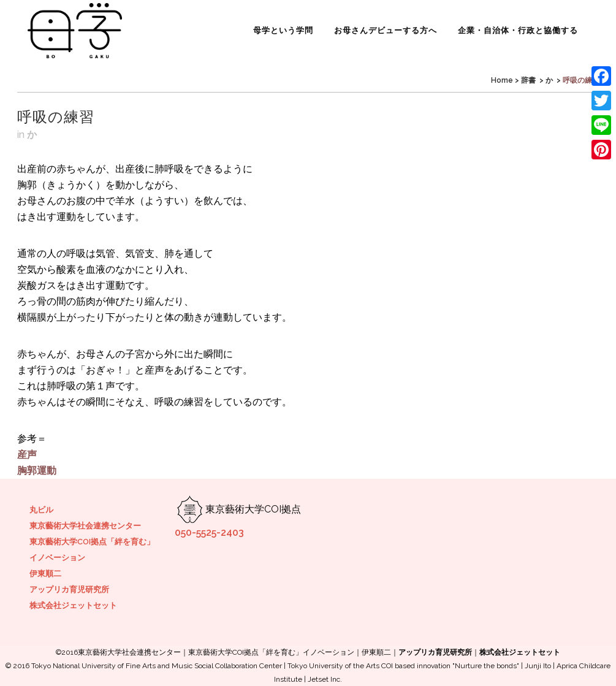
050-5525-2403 (209, 532)
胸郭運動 (37, 471)
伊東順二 (45, 574)
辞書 (528, 80)
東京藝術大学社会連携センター (85, 526)
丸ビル (41, 510)
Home (502, 80)
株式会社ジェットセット (73, 605)
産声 (27, 455)
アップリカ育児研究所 (69, 589)
